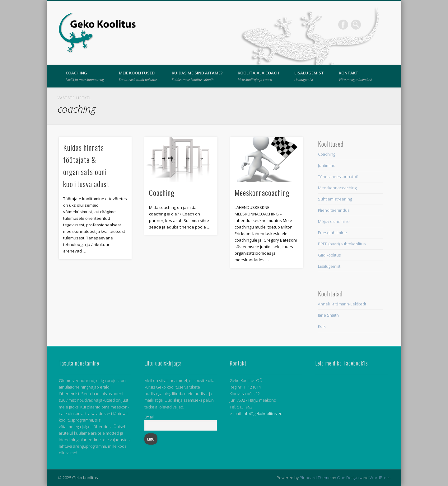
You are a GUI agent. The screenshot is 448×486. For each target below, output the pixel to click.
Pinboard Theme (315, 478)
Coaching (85, 76)
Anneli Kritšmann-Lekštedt (342, 304)
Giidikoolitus (329, 255)
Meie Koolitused (138, 76)
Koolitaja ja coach (259, 76)
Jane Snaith (328, 315)
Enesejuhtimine (332, 233)
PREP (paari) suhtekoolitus (342, 244)
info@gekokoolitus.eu (263, 413)
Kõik (322, 326)
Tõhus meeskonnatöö (338, 177)
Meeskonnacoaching (262, 192)
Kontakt (355, 76)
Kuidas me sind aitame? (197, 76)
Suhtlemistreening (335, 199)
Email (149, 417)
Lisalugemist (309, 76)
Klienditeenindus (334, 210)
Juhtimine (327, 165)
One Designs (349, 478)
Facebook (343, 25)
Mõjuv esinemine (334, 221)
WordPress (380, 478)
